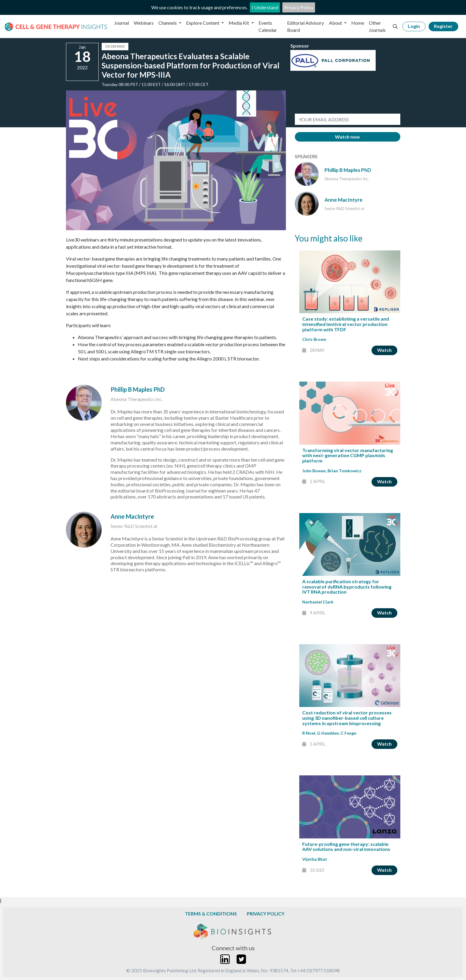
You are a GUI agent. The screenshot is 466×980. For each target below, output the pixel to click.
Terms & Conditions (211, 914)
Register (443, 26)
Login (414, 26)
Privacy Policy (299, 7)
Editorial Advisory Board (306, 26)
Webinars (144, 23)
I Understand (265, 7)
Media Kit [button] (239, 23)
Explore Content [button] (203, 23)
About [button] (336, 23)
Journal (122, 23)
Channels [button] (168, 23)
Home (358, 23)
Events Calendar (268, 26)
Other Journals (377, 26)
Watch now (347, 137)
